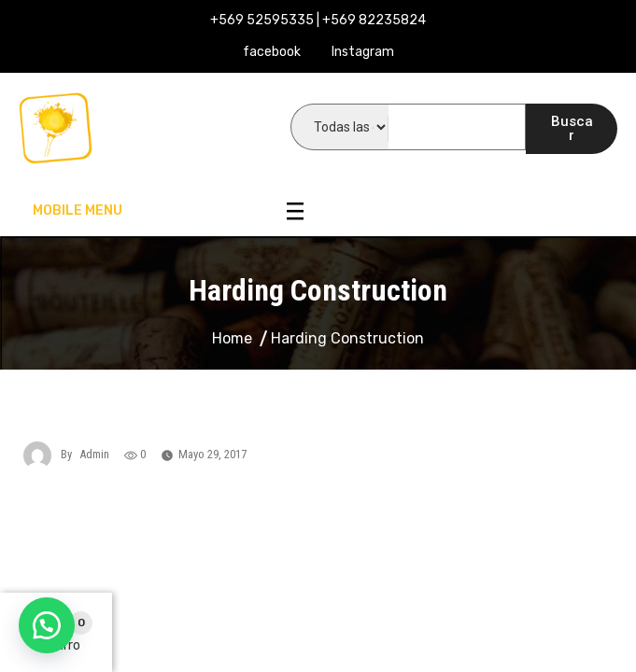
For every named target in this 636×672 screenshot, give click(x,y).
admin (94, 454)
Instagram (363, 52)
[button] (47, 625)
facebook (272, 52)
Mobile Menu (168, 211)
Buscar (572, 128)
